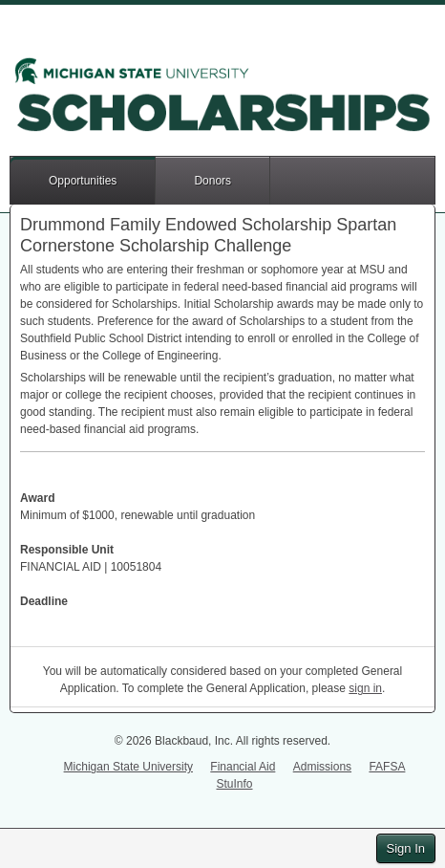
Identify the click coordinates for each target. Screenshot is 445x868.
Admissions (322, 767)
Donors (212, 181)
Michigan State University (128, 767)
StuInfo (234, 784)
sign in (365, 688)
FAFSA (387, 767)
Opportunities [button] (83, 181)
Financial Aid (243, 767)
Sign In (406, 848)
